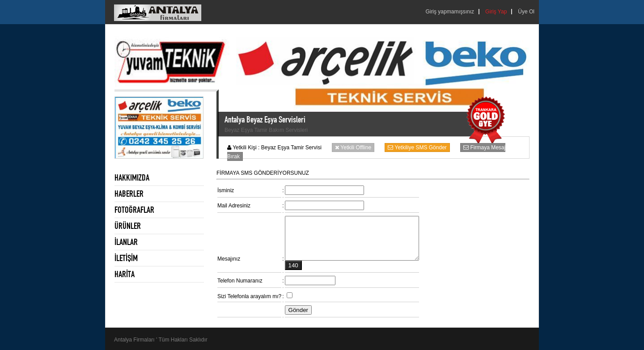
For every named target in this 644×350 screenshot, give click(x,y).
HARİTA (125, 274)
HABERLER (129, 194)
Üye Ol (526, 12)
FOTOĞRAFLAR (134, 210)
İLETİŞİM (126, 258)
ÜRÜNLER (128, 226)
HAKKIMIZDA (132, 177)
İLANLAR (126, 242)
